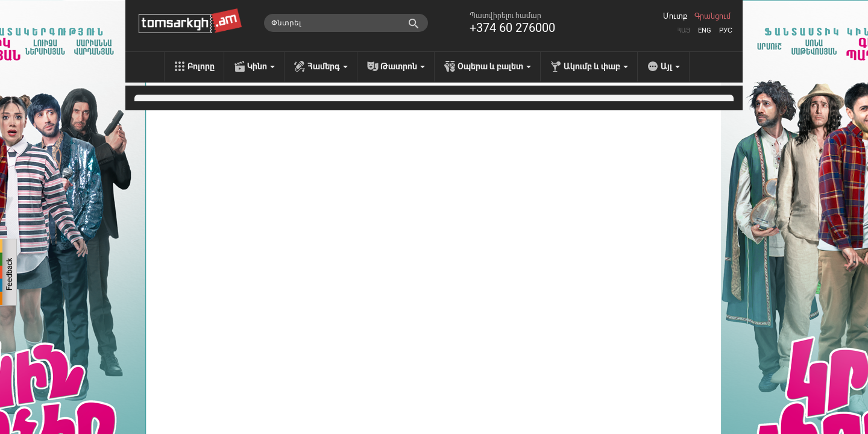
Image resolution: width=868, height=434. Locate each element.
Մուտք (675, 16)
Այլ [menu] (670, 66)
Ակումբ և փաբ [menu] (596, 66)
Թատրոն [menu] (403, 66)
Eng (705, 30)
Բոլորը (201, 66)
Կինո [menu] (261, 66)
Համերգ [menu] (328, 66)
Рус (726, 30)
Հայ (684, 30)
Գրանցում (712, 16)
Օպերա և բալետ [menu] (494, 66)
